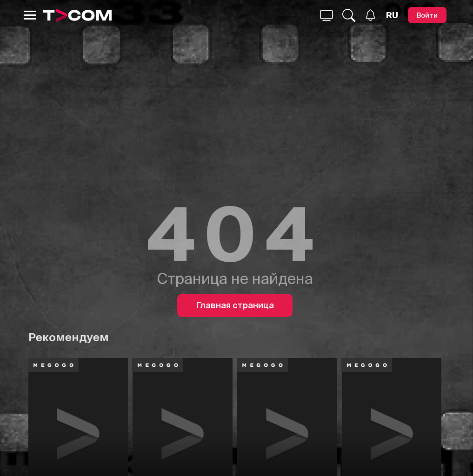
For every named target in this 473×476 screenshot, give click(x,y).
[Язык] (392, 15)
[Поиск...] (326, 15)
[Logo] (78, 15)
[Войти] (427, 15)
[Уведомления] (370, 15)
